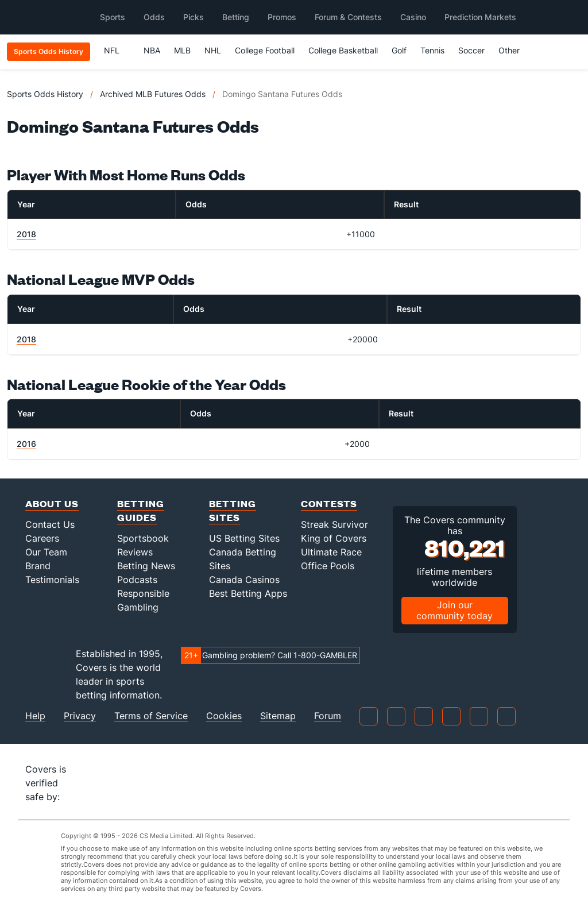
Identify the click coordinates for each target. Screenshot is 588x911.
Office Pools (328, 566)
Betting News (146, 566)
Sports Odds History (45, 94)
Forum (328, 716)
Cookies (224, 716)
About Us (52, 503)
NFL (117, 50)
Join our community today (454, 610)
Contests (329, 503)
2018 (26, 234)
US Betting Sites (244, 538)
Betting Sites (233, 510)
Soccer (471, 50)
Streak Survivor (334, 524)
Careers (42, 538)
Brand (38, 566)
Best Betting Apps (248, 593)
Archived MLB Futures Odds (153, 94)
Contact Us (50, 524)
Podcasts (137, 580)
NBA (152, 50)
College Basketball (343, 50)
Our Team (46, 552)
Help (35, 716)
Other (514, 50)
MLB (182, 50)
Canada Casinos (244, 580)
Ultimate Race (331, 552)
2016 (26, 444)
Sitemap (278, 716)
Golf (399, 50)
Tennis (432, 50)
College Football (265, 50)
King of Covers (334, 538)
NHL (213, 50)
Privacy (80, 716)
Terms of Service (151, 716)
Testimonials (52, 580)
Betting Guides (141, 510)
